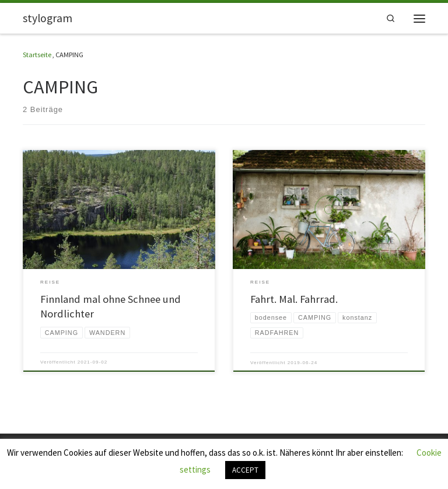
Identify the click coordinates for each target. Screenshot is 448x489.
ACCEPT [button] (245, 470)
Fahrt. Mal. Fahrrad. (294, 299)
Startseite (37, 55)
